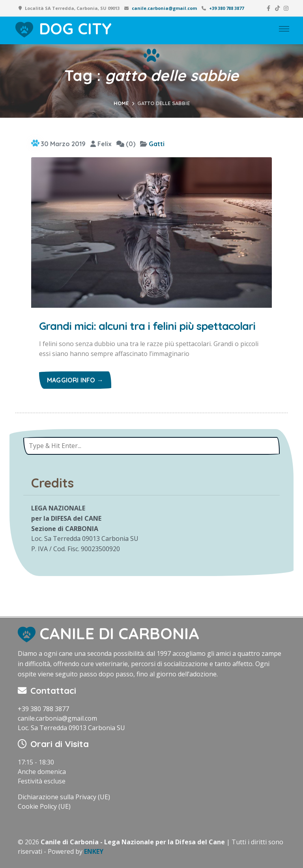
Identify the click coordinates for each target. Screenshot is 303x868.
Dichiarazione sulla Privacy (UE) (64, 797)
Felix (101, 144)
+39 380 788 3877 (226, 8)
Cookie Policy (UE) (44, 806)
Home (121, 103)
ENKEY (94, 851)
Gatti (157, 144)
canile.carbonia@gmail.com (164, 8)
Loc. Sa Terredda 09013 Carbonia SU (71, 728)
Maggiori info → (75, 380)
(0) (126, 144)
